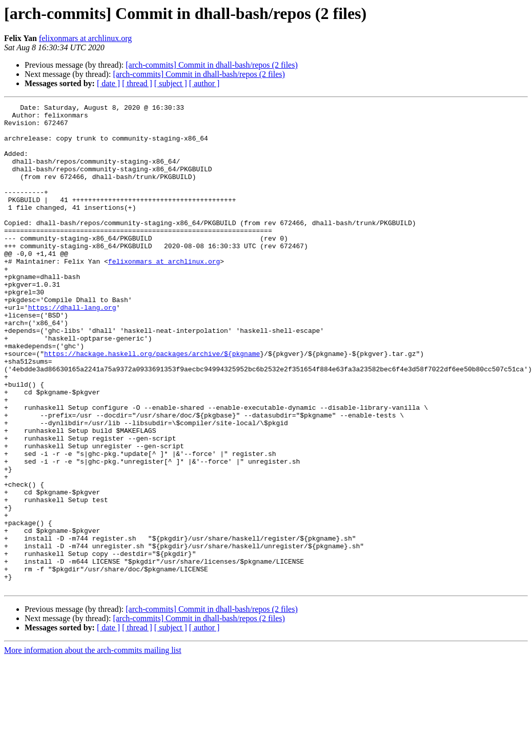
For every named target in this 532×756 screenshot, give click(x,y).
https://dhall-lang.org (72, 349)
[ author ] (204, 83)
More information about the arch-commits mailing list (93, 747)
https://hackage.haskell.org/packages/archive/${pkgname (152, 404)
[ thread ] (137, 83)
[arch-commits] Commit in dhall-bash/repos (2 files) (211, 65)
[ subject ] (171, 83)
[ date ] (108, 83)
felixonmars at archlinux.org (85, 38)
